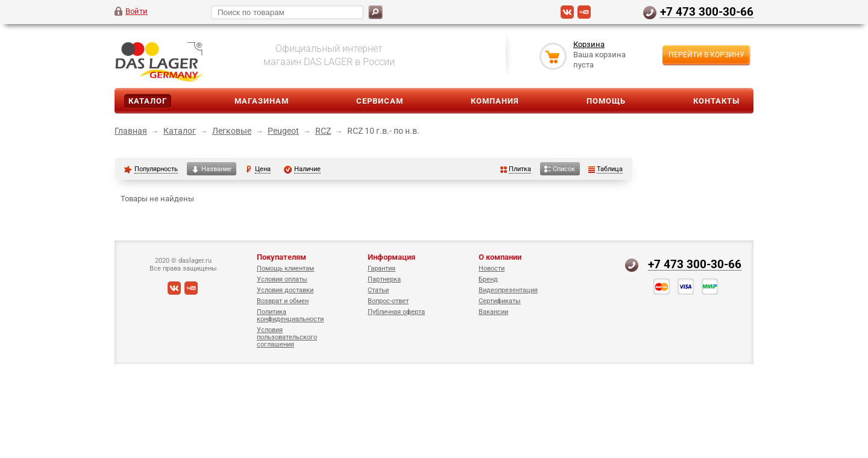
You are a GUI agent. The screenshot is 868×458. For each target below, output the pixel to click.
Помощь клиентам (285, 268)
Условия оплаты (282, 279)
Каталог (148, 101)
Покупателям (281, 257)
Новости (492, 268)
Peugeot (283, 131)
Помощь (606, 101)
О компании (500, 257)
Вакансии (493, 312)
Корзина (589, 44)
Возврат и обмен (283, 301)
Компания (495, 101)
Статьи (378, 290)
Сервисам (380, 101)
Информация (392, 257)
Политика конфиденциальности (290, 315)
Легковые (232, 131)
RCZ (323, 131)
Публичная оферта (396, 312)
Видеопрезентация (508, 290)
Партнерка (384, 279)
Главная (131, 131)
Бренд (488, 279)
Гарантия (382, 268)
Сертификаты (500, 301)
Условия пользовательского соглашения (287, 337)
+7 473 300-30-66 (707, 11)
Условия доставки (285, 290)
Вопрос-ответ (388, 301)
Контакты (716, 101)
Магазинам (262, 101)
